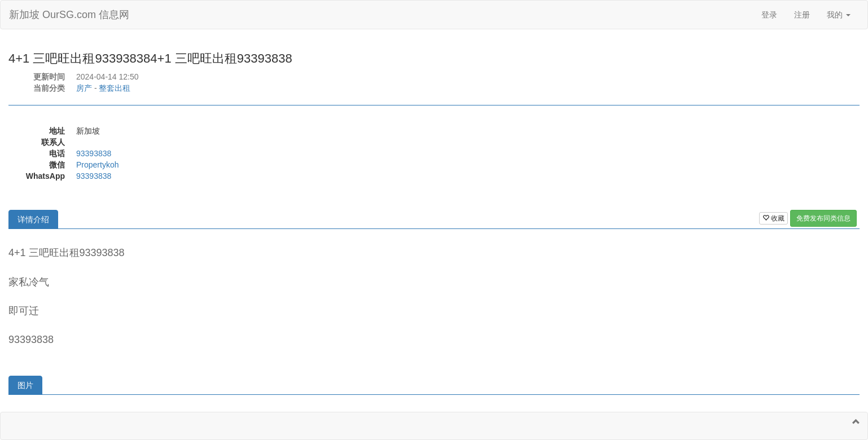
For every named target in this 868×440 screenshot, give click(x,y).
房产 (84, 88)
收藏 (773, 218)
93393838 (94, 153)
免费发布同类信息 (823, 218)
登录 (769, 15)
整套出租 (115, 88)
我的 (839, 15)
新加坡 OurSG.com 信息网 (69, 15)
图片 (25, 385)
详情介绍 (33, 219)
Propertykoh (97, 165)
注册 (802, 15)
